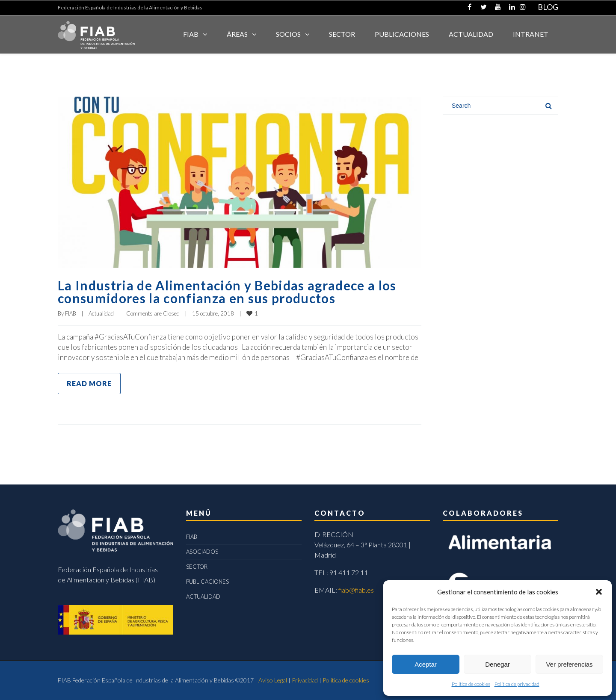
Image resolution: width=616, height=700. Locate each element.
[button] (599, 592)
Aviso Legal (273, 680)
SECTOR (342, 34)
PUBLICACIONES (207, 582)
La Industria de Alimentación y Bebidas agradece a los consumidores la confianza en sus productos (227, 292)
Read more (89, 383)
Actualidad (101, 313)
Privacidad (305, 680)
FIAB (191, 34)
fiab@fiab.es (356, 590)
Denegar (498, 664)
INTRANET (531, 34)
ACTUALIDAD (471, 34)
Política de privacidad (517, 684)
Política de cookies (471, 684)
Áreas (237, 34)
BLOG (548, 7)
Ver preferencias (569, 664)
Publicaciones (402, 34)
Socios (288, 34)
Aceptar (426, 664)
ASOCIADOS (202, 552)
